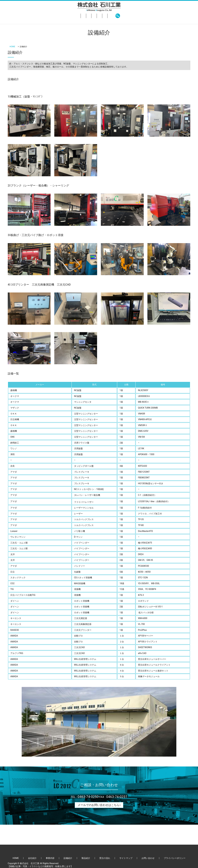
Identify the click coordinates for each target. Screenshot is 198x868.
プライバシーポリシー (175, 858)
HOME (49, 16)
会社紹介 (62, 16)
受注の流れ (119, 16)
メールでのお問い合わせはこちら (99, 805)
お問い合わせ (136, 16)
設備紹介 (90, 16)
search (150, 16)
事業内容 (76, 16)
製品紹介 (104, 16)
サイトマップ (126, 858)
